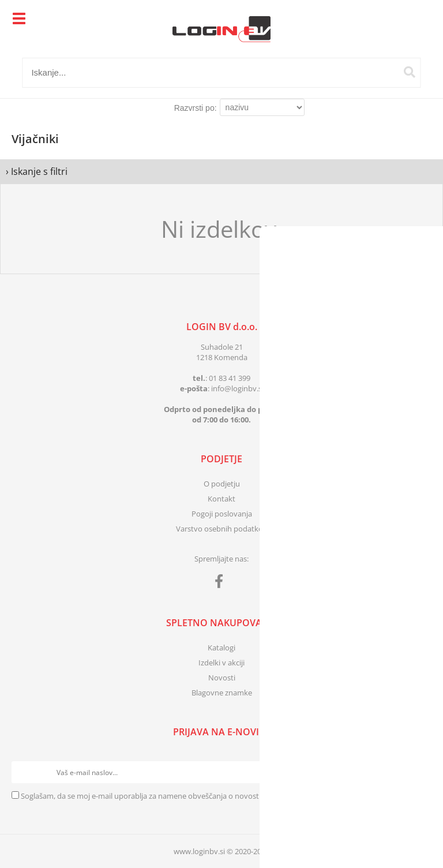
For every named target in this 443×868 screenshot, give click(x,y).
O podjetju (222, 484)
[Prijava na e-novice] (421, 772)
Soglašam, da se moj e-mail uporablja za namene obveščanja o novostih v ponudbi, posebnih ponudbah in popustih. (220, 796)
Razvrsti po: (196, 108)
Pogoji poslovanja (222, 514)
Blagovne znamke (222, 693)
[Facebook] (222, 583)
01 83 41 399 (230, 378)
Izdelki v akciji (221, 663)
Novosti (222, 678)
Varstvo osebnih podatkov (221, 529)
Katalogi (221, 648)
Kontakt (221, 499)
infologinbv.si (237, 388)
